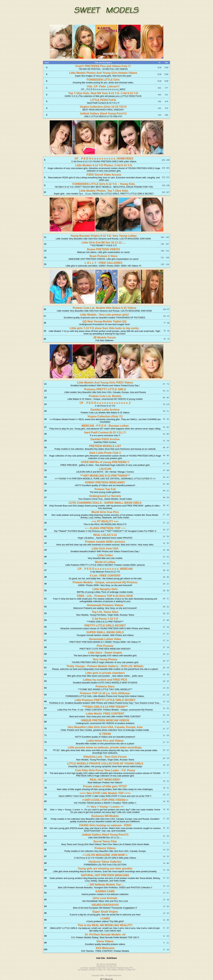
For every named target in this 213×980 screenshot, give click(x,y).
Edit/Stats (112, 958)
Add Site (101, 958)
